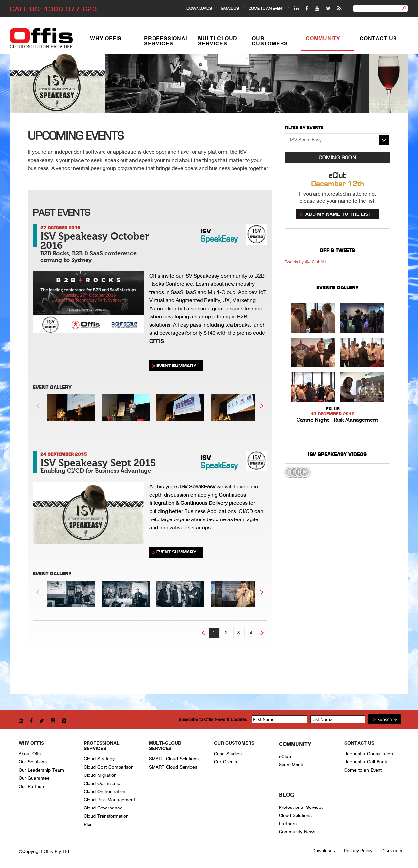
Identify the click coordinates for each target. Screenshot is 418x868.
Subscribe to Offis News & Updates (213, 719)
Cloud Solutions (295, 816)
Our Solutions (33, 762)
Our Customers (270, 43)
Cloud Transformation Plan (106, 820)
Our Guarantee (34, 778)
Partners (288, 824)
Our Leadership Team (41, 770)
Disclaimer (392, 851)
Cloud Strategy (99, 759)
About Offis (30, 754)
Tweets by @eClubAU (305, 262)
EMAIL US (230, 9)
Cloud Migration (100, 775)
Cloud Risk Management (109, 800)
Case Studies (228, 754)
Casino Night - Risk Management (337, 420)
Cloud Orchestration (104, 792)
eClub (285, 757)
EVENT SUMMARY (176, 366)
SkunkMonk (291, 765)
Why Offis (106, 40)
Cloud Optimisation (103, 783)
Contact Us (378, 40)
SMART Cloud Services (173, 767)
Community (323, 40)
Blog (286, 795)
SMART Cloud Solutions (174, 759)
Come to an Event (363, 770)
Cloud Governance (103, 808)
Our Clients (225, 762)
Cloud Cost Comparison (109, 767)
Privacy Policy (358, 851)
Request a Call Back (366, 762)
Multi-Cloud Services (218, 43)
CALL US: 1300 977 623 (54, 9)
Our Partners (32, 786)
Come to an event (266, 9)
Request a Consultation (369, 754)
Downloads (199, 9)
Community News (297, 832)
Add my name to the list (338, 214)
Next (262, 406)
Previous (38, 406)
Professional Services (167, 43)
